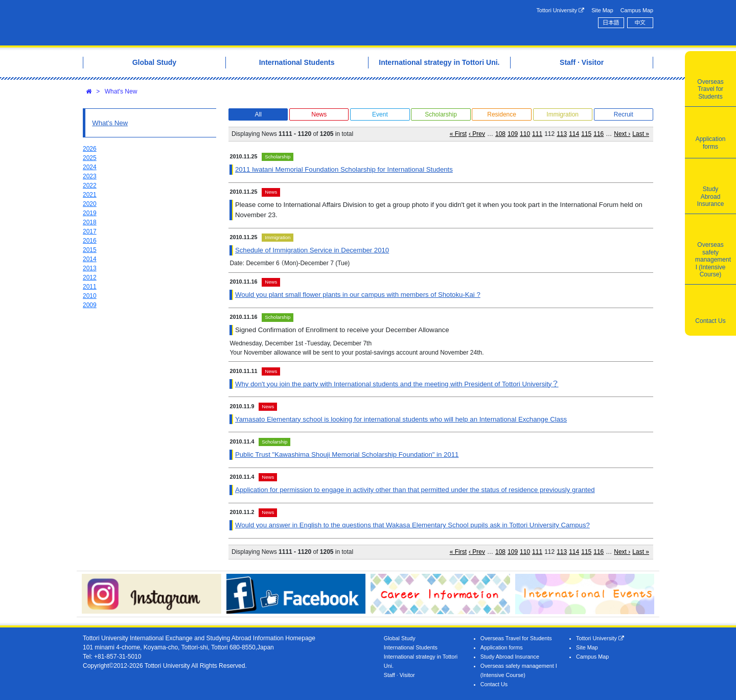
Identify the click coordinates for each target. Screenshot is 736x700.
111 (537, 134)
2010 (90, 296)
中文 (640, 22)
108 (500, 134)
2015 (90, 250)
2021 (90, 195)
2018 (90, 222)
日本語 (611, 22)
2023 (90, 176)
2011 (90, 287)
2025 (90, 158)
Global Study (400, 638)
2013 (90, 268)
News (319, 114)
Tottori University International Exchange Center (226, 23)
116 (599, 134)
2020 (90, 204)
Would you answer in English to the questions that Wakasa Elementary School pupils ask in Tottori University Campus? (412, 525)
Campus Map (637, 10)
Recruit (624, 114)
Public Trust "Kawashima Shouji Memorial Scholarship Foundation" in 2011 (347, 454)
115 (586, 134)
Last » (641, 134)
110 (525, 134)
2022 (90, 185)
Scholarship (441, 114)
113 (562, 134)
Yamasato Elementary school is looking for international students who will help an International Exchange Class (401, 419)
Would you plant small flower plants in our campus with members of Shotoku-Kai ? (358, 295)
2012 (90, 277)
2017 (90, 231)
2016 (90, 241)
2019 (90, 213)
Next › (622, 134)
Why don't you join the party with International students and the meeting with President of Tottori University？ (397, 384)
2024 (90, 167)
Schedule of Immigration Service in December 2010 (312, 250)
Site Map (602, 10)
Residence (502, 114)
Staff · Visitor (399, 675)
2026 (90, 149)
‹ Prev (477, 134)
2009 (90, 305)
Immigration (562, 114)
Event (380, 114)
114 (574, 134)
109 (513, 134)
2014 (90, 259)
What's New (121, 91)
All (258, 114)
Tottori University (560, 10)
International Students (411, 647)
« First (458, 134)
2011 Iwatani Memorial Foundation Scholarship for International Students (344, 169)
